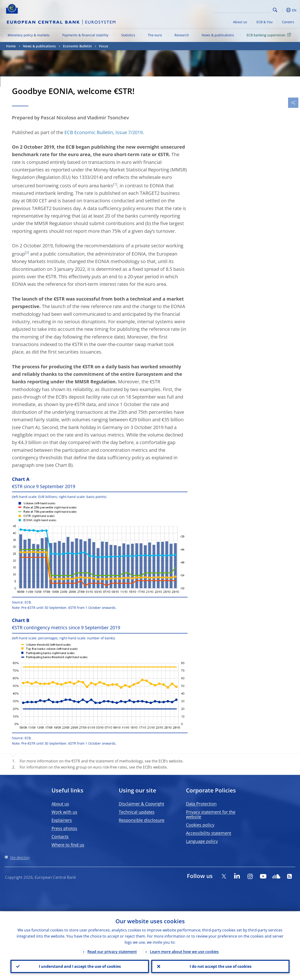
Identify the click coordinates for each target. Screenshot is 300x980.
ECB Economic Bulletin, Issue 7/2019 (104, 132)
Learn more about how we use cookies (184, 951)
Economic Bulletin (77, 46)
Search (275, 10)
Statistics (128, 35)
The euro (155, 35)
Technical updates (137, 812)
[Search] (248, 9)
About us (240, 22)
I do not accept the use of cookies (220, 966)
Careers (288, 22)
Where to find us (68, 845)
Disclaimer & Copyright (141, 804)
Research (182, 35)
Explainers (62, 820)
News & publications (218, 35)
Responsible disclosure (142, 820)
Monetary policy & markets (29, 35)
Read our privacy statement (112, 951)
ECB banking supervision (270, 35)
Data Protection (201, 804)
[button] (282, 10)
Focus (104, 46)
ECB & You (265, 22)
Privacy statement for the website (211, 814)
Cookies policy (200, 825)
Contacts (60, 837)
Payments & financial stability (85, 35)
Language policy (202, 841)
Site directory (20, 857)
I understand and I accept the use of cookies (80, 966)
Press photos (64, 828)
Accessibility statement (209, 833)
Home (11, 46)
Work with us (64, 812)
